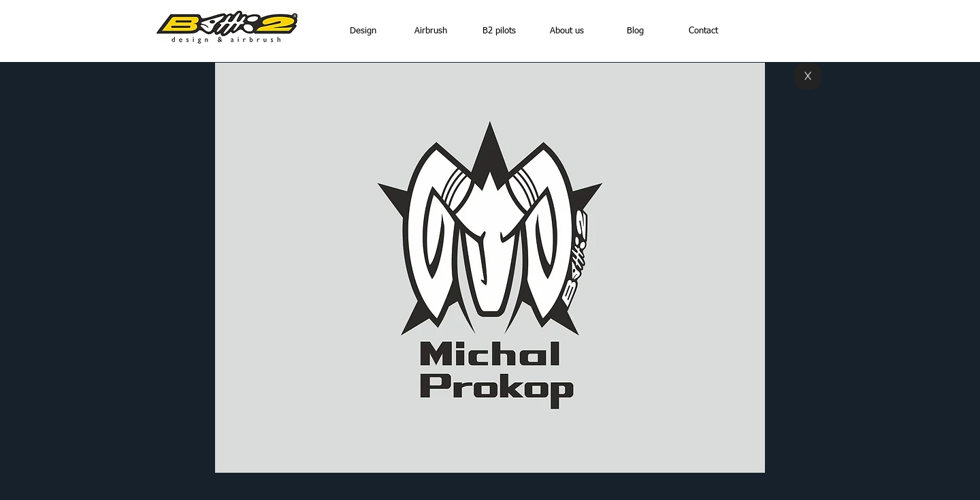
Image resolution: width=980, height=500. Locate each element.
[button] (490, 268)
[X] (808, 76)
